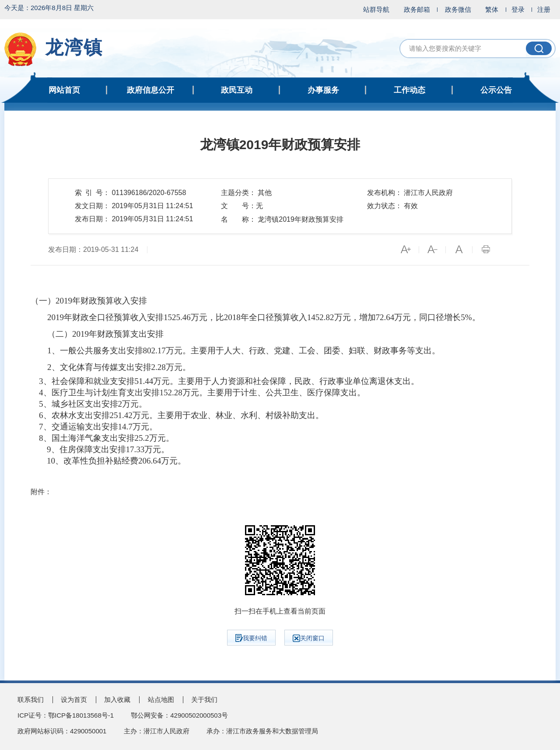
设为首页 (74, 699)
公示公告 (496, 90)
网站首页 (64, 90)
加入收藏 (117, 699)
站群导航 (376, 9)
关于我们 (204, 699)
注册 (544, 9)
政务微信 (458, 9)
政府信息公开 (150, 90)
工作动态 (409, 90)
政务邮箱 (417, 9)
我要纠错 (251, 638)
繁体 (492, 9)
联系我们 (31, 699)
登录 (518, 9)
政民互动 (237, 90)
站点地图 (161, 699)
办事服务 (323, 90)
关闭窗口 (309, 638)
